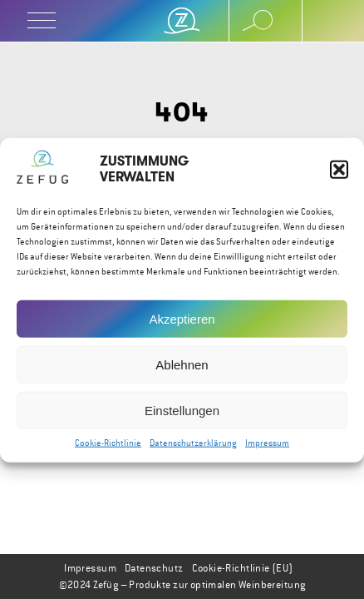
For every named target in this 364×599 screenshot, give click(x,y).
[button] (339, 172)
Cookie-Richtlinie (108, 447)
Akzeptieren (182, 322)
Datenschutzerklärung (193, 447)
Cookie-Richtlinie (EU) (243, 568)
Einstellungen (182, 413)
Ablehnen (182, 367)
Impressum (267, 447)
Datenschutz (154, 568)
